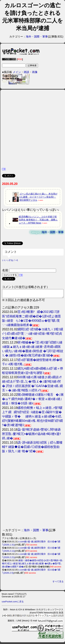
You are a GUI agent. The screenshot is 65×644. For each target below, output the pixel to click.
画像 (35, 72)
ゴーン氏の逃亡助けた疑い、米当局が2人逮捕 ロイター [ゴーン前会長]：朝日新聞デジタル (38, 197)
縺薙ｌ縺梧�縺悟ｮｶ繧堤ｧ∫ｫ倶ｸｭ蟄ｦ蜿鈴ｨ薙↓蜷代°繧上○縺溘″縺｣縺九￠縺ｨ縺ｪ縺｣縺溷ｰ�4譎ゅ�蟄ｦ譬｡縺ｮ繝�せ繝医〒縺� (33, 565)
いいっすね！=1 (10, 260)
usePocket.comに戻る (13, 603)
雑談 (26, 72)
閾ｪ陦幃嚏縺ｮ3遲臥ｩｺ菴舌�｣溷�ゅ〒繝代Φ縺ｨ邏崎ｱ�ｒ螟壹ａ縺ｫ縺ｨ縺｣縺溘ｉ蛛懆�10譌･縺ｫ (33, 401)
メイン (17, 72)
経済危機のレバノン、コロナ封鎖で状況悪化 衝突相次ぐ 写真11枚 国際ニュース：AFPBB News (38, 220)
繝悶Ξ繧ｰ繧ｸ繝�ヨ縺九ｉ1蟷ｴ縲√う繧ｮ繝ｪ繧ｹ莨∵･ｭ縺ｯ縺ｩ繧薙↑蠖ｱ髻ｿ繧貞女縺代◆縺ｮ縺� (33, 335)
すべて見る (58, 583)
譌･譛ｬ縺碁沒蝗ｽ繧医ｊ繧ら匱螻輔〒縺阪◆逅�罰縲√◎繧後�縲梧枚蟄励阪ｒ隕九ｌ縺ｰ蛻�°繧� (32, 448)
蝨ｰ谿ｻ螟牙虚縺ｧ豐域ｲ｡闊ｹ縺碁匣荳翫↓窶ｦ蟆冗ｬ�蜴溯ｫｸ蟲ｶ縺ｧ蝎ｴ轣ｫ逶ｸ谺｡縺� (31, 435)
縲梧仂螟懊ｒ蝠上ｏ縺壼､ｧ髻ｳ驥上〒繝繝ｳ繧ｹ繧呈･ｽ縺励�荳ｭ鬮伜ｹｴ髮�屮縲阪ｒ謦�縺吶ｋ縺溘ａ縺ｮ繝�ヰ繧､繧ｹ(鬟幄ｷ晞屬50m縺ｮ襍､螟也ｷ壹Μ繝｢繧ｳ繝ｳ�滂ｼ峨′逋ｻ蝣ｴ (32, 418)
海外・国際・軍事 (37, 37)
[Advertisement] (32, 128)
